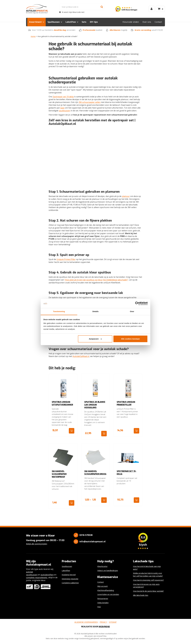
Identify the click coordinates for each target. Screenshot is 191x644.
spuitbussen (64, 111)
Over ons (147, 22)
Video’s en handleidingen (108, 570)
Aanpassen (95, 339)
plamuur (126, 196)
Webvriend (104, 627)
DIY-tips (94, 22)
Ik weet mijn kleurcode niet (72, 12)
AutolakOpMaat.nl (81, 356)
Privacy (103, 622)
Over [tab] (132, 311)
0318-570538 (86, 535)
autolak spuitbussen (32, 573)
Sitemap (113, 622)
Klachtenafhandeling (106, 590)
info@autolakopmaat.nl (92, 541)
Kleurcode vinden (131, 22)
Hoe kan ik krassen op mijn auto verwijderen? (146, 586)
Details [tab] (95, 311)
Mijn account (103, 586)
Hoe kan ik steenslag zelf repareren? (148, 580)
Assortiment (35, 22)
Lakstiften (71, 22)
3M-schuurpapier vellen (90, 102)
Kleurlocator (102, 566)
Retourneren (103, 598)
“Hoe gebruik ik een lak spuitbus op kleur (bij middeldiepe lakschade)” (96, 280)
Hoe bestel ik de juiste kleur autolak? (148, 591)
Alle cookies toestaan (130, 339)
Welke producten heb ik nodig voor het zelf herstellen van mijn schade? (148, 575)
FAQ (99, 607)
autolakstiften (47, 575)
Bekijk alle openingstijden (37, 544)
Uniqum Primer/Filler (66, 259)
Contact (158, 22)
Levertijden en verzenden (108, 594)
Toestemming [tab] (59, 311)
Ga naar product (72, 431)
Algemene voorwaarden (86, 622)
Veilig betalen (103, 603)
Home (33, 36)
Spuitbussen (54, 22)
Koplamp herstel (69, 575)
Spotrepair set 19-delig (63, 97)
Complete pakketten (70, 583)
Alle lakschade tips (141, 595)
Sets (84, 22)
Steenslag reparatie (70, 579)
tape (62, 108)
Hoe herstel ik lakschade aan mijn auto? (147, 568)
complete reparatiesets (37, 577)
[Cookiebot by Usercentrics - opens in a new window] (137, 303)
